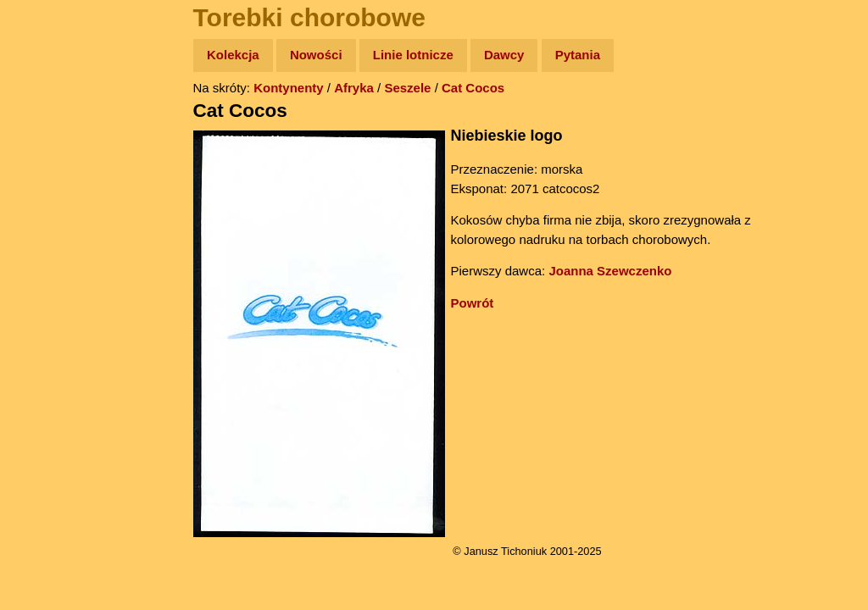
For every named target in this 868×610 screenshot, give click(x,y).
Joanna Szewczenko (610, 271)
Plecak (49, 284)
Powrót (473, 303)
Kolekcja (233, 55)
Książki (50, 219)
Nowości (316, 55)
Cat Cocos (473, 88)
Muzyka (51, 251)
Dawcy (504, 55)
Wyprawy (56, 121)
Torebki (51, 349)
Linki (43, 316)
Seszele (407, 88)
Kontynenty (289, 88)
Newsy (49, 186)
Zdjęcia (50, 154)
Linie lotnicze (413, 55)
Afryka (354, 88)
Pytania (578, 55)
